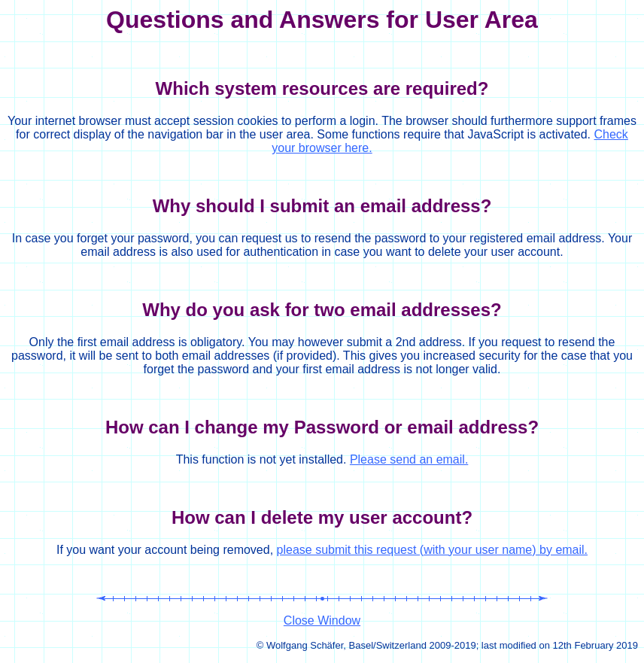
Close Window (322, 620)
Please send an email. (409, 459)
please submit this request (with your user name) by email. (433, 550)
